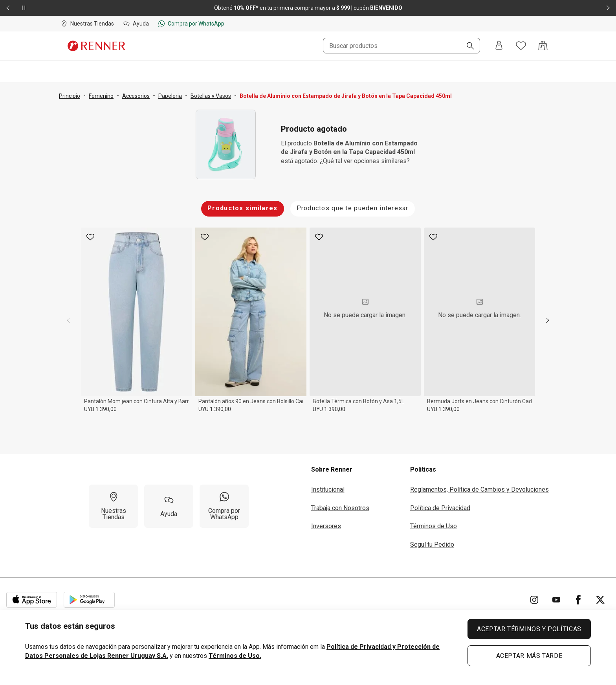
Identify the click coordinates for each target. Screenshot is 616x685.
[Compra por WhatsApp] (224, 506)
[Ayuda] (169, 506)
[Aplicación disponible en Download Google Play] (89, 600)
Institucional (328, 489)
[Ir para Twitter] (600, 600)
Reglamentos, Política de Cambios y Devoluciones (479, 489)
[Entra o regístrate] (499, 46)
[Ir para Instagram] (534, 600)
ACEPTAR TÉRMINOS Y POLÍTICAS (529, 629)
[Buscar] (467, 46)
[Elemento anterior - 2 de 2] (8, 8)
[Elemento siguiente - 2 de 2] (608, 8)
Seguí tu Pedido (432, 545)
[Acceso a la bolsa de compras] (543, 46)
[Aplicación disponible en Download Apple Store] (32, 600)
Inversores (326, 526)
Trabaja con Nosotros (340, 508)
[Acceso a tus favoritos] (521, 46)
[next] (548, 320)
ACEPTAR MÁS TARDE (529, 656)
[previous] (68, 320)
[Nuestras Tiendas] (113, 506)
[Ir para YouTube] (556, 600)
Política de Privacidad (440, 508)
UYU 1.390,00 (100, 409)
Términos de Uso (434, 526)
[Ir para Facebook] (578, 600)
